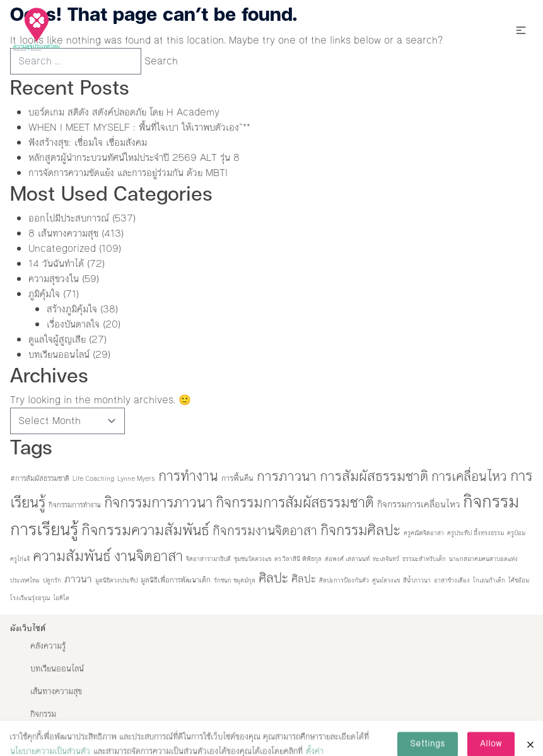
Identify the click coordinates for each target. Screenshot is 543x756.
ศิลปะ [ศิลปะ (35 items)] (273, 578)
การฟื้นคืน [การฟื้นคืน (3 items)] (237, 478)
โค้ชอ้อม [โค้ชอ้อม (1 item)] (519, 580)
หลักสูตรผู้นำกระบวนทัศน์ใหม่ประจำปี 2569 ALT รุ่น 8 (134, 157)
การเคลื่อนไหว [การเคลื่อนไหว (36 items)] (469, 476)
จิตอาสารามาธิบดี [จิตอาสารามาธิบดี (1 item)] (208, 559)
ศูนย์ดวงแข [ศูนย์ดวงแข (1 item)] (386, 580)
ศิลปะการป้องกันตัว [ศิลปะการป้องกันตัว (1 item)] (344, 580)
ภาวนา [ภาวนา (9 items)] (78, 579)
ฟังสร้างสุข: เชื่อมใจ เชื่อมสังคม (88, 142)
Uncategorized (62, 248)
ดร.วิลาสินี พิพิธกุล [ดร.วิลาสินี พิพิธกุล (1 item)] (298, 559)
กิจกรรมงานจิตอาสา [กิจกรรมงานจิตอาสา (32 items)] (265, 531)
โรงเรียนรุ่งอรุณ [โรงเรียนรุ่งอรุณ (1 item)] (30, 598)
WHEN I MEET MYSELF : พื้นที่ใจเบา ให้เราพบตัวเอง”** (139, 127)
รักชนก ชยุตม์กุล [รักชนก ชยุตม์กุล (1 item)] (235, 580)
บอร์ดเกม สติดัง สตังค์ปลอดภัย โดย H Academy (124, 112)
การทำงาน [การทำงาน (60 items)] (188, 476)
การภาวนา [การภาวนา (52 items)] (287, 476)
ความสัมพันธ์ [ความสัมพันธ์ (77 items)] (72, 556)
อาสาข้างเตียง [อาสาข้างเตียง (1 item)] (452, 580)
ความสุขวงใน (54, 279)
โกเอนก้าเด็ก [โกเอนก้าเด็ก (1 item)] (489, 580)
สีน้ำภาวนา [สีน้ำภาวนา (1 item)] (417, 580)
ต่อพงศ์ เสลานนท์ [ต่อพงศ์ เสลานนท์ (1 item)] (347, 559)
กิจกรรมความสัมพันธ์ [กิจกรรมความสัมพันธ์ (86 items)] (145, 530)
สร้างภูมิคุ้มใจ (72, 309)
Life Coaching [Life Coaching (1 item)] (93, 479)
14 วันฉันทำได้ (56, 263)
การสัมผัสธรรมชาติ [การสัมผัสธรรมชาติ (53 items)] (374, 476)
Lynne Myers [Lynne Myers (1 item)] (136, 479)
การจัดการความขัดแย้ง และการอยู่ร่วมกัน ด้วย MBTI (128, 173)
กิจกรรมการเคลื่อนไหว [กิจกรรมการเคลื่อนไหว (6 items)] (418, 504)
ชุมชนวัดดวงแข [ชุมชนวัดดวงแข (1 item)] (253, 559)
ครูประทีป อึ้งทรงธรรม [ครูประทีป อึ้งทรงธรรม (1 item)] (476, 533)
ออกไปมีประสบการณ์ (69, 218)
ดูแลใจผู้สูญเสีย (57, 339)
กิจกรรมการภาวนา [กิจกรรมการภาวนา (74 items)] (158, 502)
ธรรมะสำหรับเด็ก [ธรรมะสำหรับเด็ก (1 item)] (424, 559)
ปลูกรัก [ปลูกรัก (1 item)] (52, 580)
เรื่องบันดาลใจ (73, 324)
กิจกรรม (43, 714)
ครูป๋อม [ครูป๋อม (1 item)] (516, 533)
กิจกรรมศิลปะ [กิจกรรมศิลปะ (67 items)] (360, 530)
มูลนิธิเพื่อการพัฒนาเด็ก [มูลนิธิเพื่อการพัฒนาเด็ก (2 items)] (176, 580)
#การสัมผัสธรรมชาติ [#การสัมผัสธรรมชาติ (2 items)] (40, 478)
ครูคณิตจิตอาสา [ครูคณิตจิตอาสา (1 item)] (424, 533)
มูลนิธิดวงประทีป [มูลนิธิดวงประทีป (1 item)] (116, 580)
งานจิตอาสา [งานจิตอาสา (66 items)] (149, 556)
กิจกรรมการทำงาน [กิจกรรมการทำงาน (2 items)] (75, 505)
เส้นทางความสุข (56, 692)
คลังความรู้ (48, 646)
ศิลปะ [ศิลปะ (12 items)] (304, 579)
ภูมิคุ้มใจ (44, 294)
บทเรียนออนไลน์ (59, 354)
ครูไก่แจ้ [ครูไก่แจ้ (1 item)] (20, 559)
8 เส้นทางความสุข (63, 233)
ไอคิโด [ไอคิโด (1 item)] (61, 598)
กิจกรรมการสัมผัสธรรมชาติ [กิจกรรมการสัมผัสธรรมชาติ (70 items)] (295, 502)
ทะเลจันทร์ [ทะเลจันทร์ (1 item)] (386, 559)
